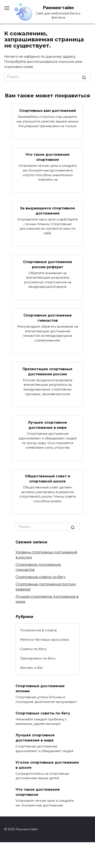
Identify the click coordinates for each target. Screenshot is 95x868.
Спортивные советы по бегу (41, 577)
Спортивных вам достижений (47, 111)
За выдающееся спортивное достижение (47, 211)
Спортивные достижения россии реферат (47, 264)
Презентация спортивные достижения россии (47, 371)
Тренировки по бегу (38, 658)
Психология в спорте (38, 630)
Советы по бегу (33, 649)
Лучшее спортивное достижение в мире (47, 425)
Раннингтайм (58, 7)
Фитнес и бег (32, 668)
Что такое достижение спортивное (47, 157)
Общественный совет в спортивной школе (47, 479)
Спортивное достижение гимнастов (48, 318)
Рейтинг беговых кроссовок (45, 640)
